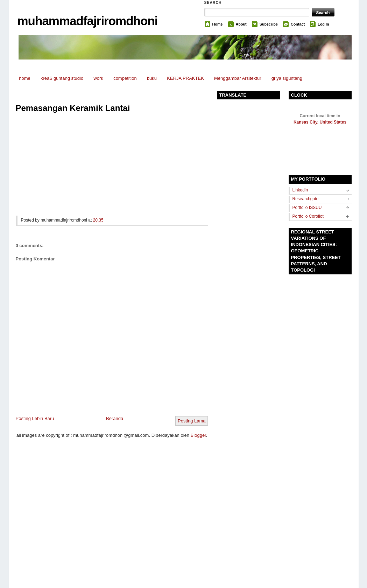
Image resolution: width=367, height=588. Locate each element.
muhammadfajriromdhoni (88, 21)
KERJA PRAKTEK (185, 78)
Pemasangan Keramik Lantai (73, 108)
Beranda (115, 418)
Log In (323, 24)
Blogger (198, 435)
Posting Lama (192, 421)
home (25, 78)
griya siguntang (287, 78)
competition (125, 78)
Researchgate (306, 199)
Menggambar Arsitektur (238, 78)
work (98, 78)
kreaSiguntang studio (62, 78)
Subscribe (269, 24)
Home (218, 24)
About (241, 24)
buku (152, 78)
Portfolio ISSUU (307, 208)
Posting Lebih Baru (35, 418)
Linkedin (300, 190)
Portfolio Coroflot (308, 216)
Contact (298, 24)
